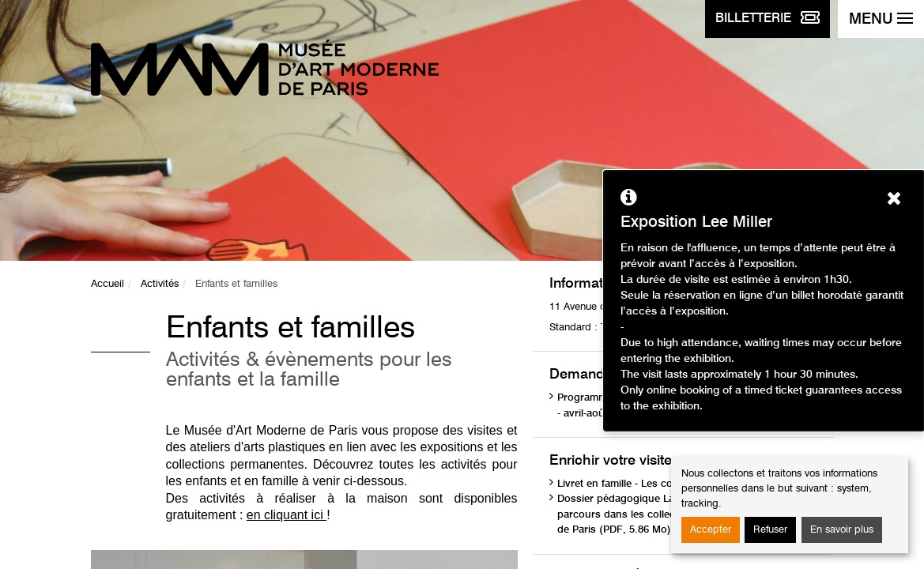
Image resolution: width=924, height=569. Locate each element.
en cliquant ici (287, 515)
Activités (160, 284)
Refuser (770, 530)
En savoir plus (842, 530)
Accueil (107, 284)
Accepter (711, 530)
